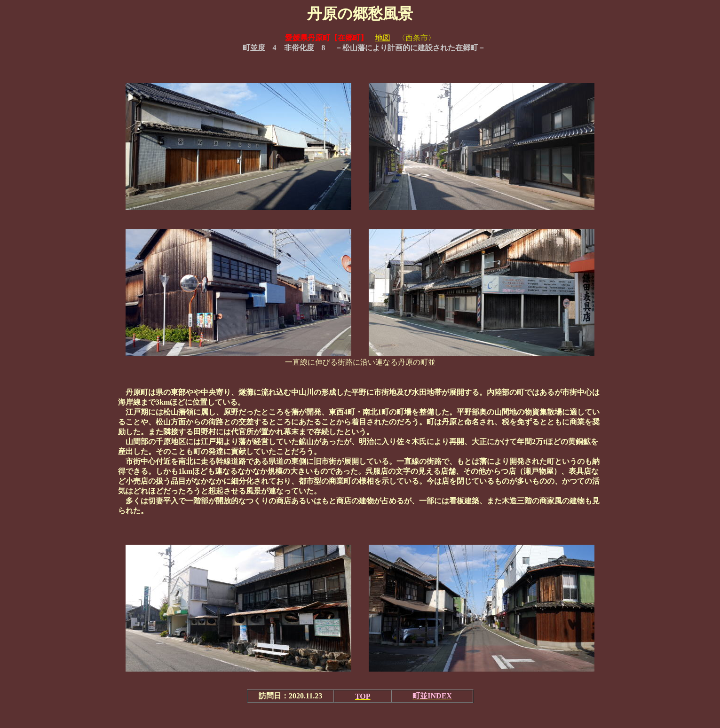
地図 (383, 38)
